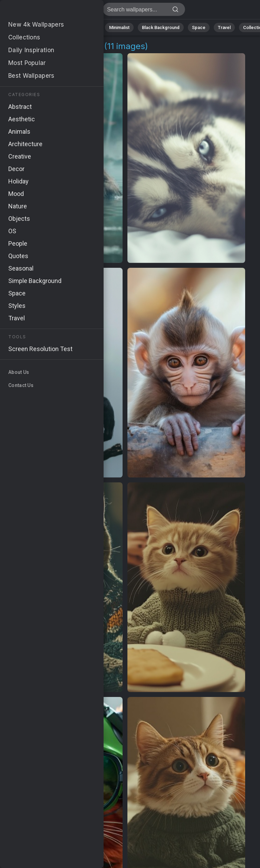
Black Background (161, 27)
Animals (89, 27)
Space (199, 27)
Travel (224, 27)
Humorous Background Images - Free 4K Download (41, 11)
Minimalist (119, 27)
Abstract (59, 27)
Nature (31, 27)
